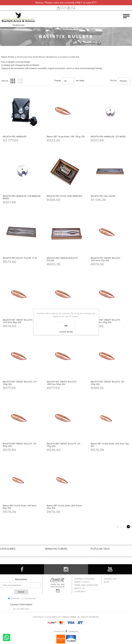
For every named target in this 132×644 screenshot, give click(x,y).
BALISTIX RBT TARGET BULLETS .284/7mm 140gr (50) (61, 383)
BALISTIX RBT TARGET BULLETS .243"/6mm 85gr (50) (18, 321)
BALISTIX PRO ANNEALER (15, 137)
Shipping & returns (84, 579)
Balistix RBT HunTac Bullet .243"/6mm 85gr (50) (20, 507)
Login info (80, 591)
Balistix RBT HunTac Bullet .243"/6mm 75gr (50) (110, 445)
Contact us (110, 579)
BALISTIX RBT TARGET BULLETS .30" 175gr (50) (64, 445)
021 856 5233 (23, 609)
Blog (107, 582)
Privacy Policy (82, 582)
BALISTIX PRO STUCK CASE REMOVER (64, 196)
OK (66, 326)
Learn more (66, 332)
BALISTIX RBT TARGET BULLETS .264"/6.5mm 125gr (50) (105, 321)
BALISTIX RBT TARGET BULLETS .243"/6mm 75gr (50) (105, 259)
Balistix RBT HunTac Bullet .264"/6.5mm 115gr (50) (64, 507)
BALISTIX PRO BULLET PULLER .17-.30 (20, 258)
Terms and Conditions (86, 585)
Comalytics (72, 631)
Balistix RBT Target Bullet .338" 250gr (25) (66, 137)
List (20, 81)
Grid (13, 81)
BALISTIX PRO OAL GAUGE (103, 196)
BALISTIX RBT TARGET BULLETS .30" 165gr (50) (20, 445)
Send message (7, 637)
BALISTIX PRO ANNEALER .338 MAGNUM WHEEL (22, 197)
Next (128, 527)
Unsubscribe (30, 598)
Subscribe (15, 598)
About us (79, 588)
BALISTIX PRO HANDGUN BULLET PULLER (62, 259)
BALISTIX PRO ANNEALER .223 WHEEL (108, 137)
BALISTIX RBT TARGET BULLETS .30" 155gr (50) (108, 383)
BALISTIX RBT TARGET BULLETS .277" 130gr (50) (20, 383)
